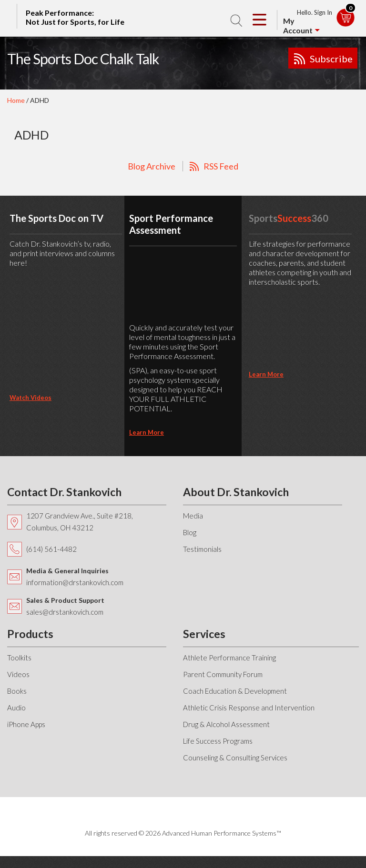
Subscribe (331, 59)
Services (204, 634)
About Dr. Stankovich (236, 492)
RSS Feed (221, 166)
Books (17, 691)
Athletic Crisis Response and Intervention (249, 708)
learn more (147, 432)
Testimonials (202, 549)
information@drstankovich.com (75, 582)
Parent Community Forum (223, 674)
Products (30, 634)
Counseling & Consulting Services (235, 758)
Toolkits (19, 658)
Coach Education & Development (235, 691)
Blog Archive (152, 166)
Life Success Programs (218, 741)
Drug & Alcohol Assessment (226, 724)
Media (193, 516)
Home (16, 100)
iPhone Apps (26, 724)
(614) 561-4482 (51, 549)
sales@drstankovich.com (65, 612)
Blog (190, 532)
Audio (16, 708)
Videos (18, 674)
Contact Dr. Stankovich (64, 492)
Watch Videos (30, 398)
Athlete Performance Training (229, 658)
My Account (298, 25)
